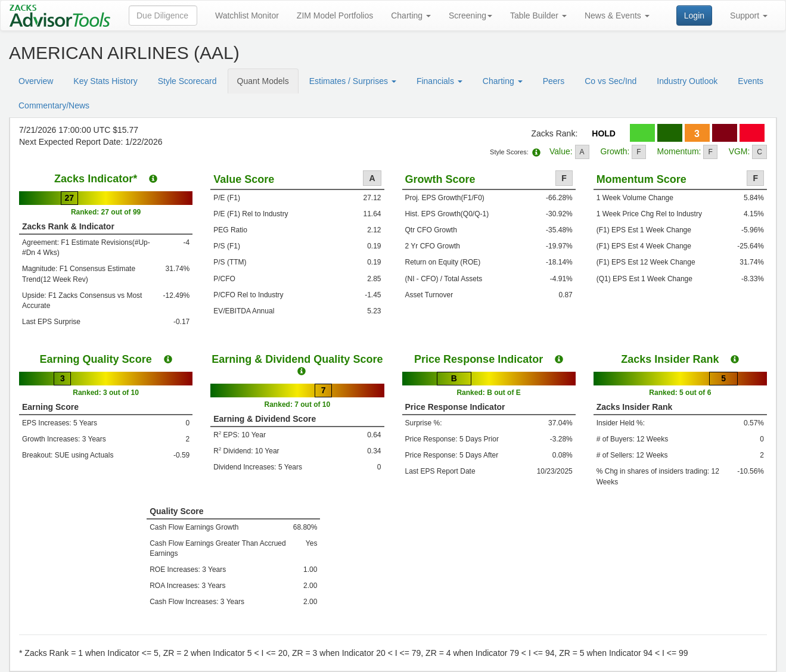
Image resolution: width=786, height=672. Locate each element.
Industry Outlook (687, 81)
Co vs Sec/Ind (611, 81)
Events (751, 81)
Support (749, 15)
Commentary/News (54, 105)
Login (694, 15)
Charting (411, 15)
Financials (439, 81)
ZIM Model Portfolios (335, 15)
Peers (554, 81)
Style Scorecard (187, 81)
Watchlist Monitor (247, 15)
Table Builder (538, 15)
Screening (470, 15)
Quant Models (263, 81)
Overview (36, 81)
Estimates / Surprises (353, 81)
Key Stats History (105, 81)
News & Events (617, 15)
